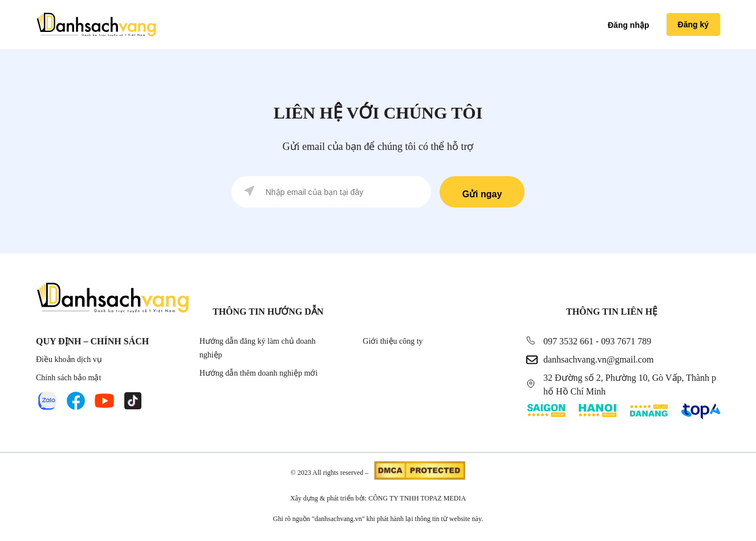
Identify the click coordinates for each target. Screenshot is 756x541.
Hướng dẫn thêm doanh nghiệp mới (259, 373)
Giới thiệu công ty (393, 341)
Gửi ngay (482, 194)
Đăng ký (693, 25)
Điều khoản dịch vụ (69, 359)
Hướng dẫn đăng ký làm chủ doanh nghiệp (258, 348)
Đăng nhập (629, 25)
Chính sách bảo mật (68, 378)
